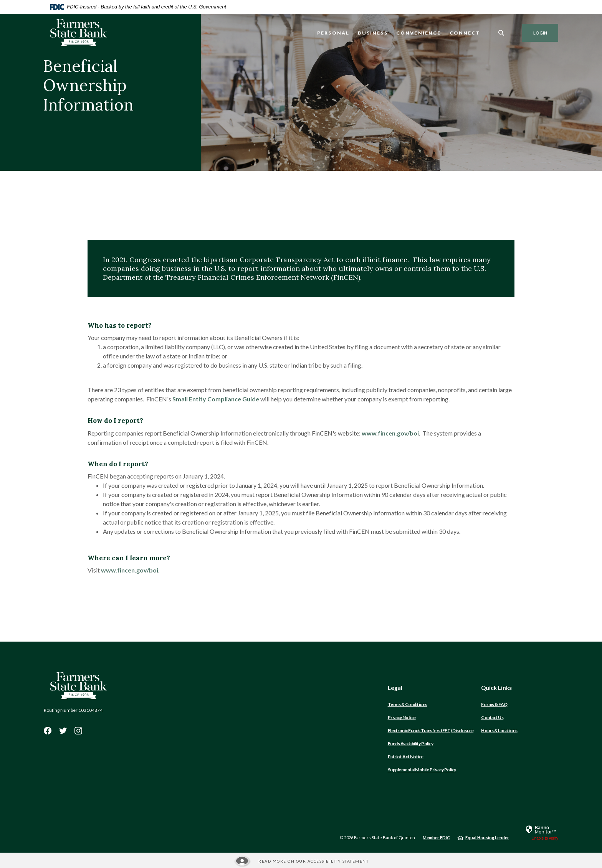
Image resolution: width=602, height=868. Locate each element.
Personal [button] (333, 33)
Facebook (48, 731)
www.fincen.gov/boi (390, 433)
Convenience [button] (419, 33)
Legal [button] (395, 688)
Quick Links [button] (496, 688)
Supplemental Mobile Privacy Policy (422, 770)
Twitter (63, 731)
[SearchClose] (501, 33)
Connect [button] (465, 33)
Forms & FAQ (494, 704)
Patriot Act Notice (406, 757)
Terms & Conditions (408, 704)
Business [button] (373, 33)
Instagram (78, 731)
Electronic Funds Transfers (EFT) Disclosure (431, 730)
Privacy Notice (402, 717)
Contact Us (492, 717)
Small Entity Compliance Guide (216, 399)
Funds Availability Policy (411, 743)
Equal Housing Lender (487, 837)
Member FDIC (436, 837)
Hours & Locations (499, 730)
